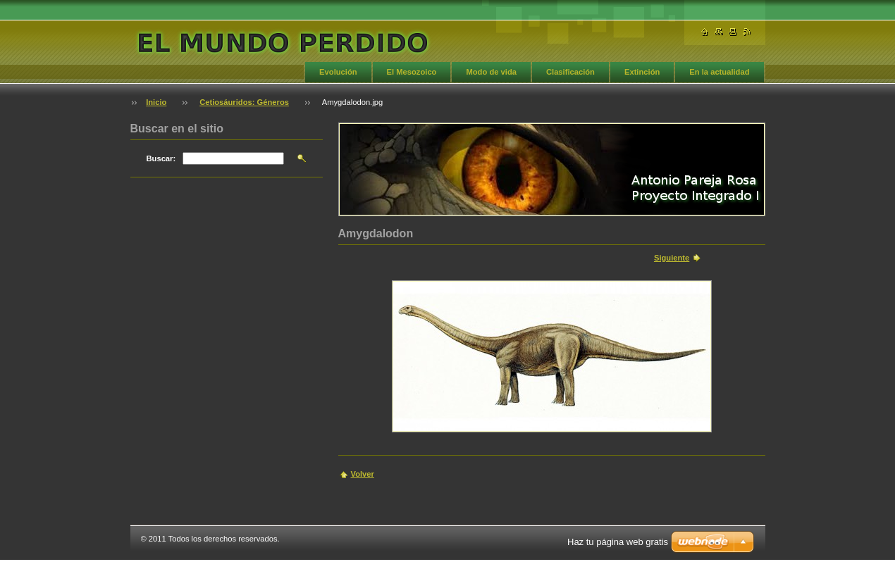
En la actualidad (719, 72)
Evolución (338, 72)
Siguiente (672, 258)
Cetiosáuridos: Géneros (244, 102)
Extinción (642, 72)
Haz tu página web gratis (618, 542)
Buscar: (161, 158)
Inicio (156, 102)
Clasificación (570, 72)
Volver (363, 474)
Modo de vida (491, 72)
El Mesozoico (412, 72)
